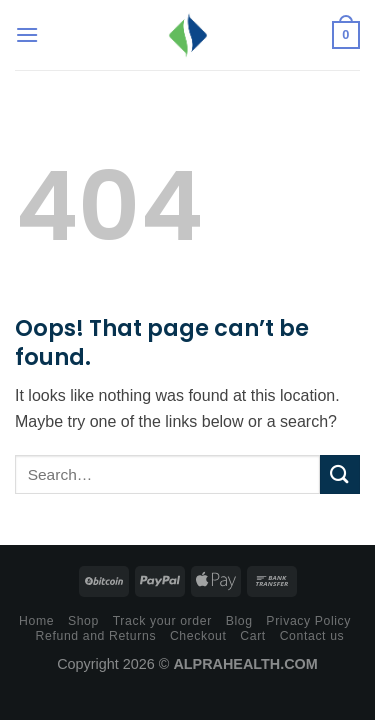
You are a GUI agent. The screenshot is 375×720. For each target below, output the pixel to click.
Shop (83, 621)
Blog (239, 621)
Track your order (162, 621)
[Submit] (340, 474)
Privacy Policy (308, 621)
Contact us (312, 636)
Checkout (198, 636)
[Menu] (27, 34)
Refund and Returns (96, 636)
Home (36, 621)
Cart (253, 636)
